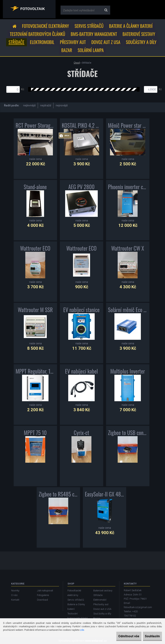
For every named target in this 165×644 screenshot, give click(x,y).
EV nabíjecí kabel (81, 371)
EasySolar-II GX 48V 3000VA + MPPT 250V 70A (105, 494)
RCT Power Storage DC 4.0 (35, 125)
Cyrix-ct (81, 433)
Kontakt (15, 600)
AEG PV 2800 (82, 187)
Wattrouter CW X (128, 248)
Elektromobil (42, 42)
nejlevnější (29, 105)
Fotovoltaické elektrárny (46, 26)
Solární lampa (91, 50)
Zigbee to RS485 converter (58, 494)
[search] (106, 10)
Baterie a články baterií (131, 26)
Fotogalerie (43, 595)
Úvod (77, 63)
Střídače (16, 42)
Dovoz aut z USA (106, 42)
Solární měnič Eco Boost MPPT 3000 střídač (128, 310)
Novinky (15, 591)
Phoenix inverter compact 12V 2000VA (128, 187)
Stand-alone (35, 187)
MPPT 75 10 (35, 433)
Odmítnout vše (121, 636)
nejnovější (62, 105)
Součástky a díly (141, 42)
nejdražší (46, 105)
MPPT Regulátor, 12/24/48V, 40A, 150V (35, 371)
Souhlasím (150, 636)
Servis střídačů (89, 26)
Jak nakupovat (45, 591)
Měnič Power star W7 (128, 125)
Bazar (67, 50)
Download (42, 600)
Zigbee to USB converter (128, 433)
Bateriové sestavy (139, 34)
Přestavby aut (73, 42)
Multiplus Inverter (128, 371)
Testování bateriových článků (37, 34)
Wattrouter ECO (35, 248)
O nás (14, 595)
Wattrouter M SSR (35, 310)
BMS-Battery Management (94, 34)
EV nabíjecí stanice (81, 310)
